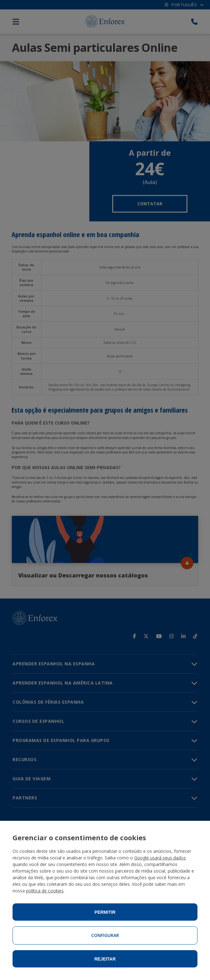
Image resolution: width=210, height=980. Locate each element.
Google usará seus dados (160, 858)
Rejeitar (105, 959)
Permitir (105, 912)
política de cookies (45, 891)
